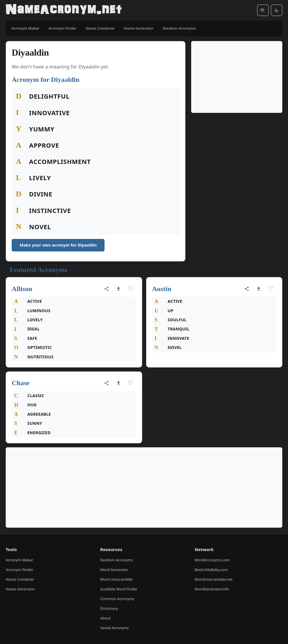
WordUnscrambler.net (214, 579)
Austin (162, 289)
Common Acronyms (117, 599)
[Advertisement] (237, 77)
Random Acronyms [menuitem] (179, 28)
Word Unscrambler (117, 579)
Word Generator (114, 570)
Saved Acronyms (115, 628)
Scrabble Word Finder (119, 589)
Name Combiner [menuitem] (100, 28)
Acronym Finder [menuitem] (62, 28)
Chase (21, 383)
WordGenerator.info (212, 589)
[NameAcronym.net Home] (64, 10)
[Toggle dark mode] (277, 10)
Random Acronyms (117, 560)
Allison (22, 289)
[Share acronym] (107, 289)
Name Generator (20, 589)
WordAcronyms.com (212, 560)
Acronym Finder (20, 570)
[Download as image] (119, 289)
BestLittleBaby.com (211, 570)
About (106, 618)
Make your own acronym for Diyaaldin (58, 245)
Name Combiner (20, 579)
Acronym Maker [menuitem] (25, 28)
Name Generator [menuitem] (139, 28)
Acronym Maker (19, 560)
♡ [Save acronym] (130, 289)
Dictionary (109, 608)
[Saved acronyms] (263, 10)
